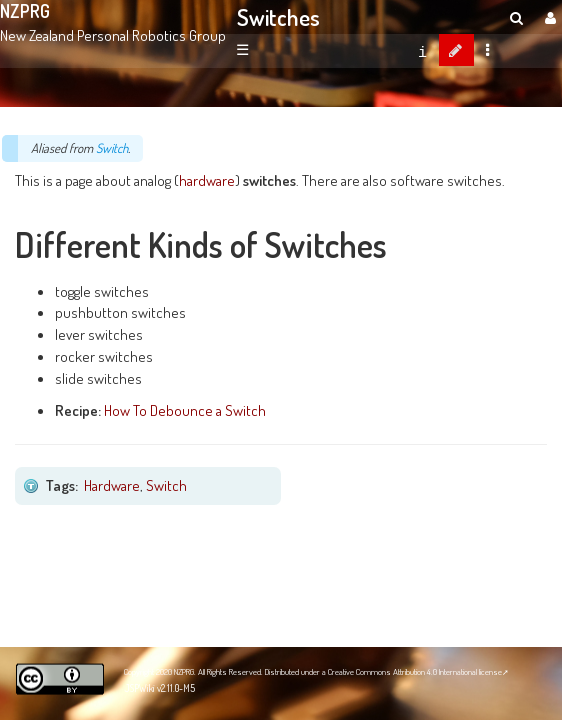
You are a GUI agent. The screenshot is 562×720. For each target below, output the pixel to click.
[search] (516, 17)
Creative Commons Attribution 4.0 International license (415, 671)
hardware (207, 180)
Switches (278, 17)
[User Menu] (548, 17)
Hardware (112, 485)
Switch (112, 148)
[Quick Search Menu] (516, 17)
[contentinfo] (422, 50)
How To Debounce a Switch (185, 410)
